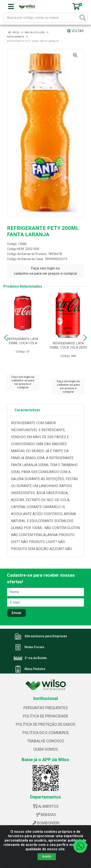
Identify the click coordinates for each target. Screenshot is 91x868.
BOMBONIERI (45, 823)
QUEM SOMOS (46, 749)
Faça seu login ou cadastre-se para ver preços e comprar (45, 271)
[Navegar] (6, 338)
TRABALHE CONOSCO (46, 741)
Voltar (75, 31)
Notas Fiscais (34, 647)
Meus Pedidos (35, 669)
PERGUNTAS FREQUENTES (46, 708)
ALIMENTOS (45, 806)
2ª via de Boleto (36, 658)
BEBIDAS (46, 815)
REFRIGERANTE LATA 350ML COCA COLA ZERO (68, 345)
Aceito (47, 856)
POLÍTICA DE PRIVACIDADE (45, 716)
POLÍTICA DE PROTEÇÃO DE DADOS (46, 724)
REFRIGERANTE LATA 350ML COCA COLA (23, 341)
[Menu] (11, 7)
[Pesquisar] (83, 18)
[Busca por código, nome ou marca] (41, 18)
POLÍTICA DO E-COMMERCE (46, 733)
